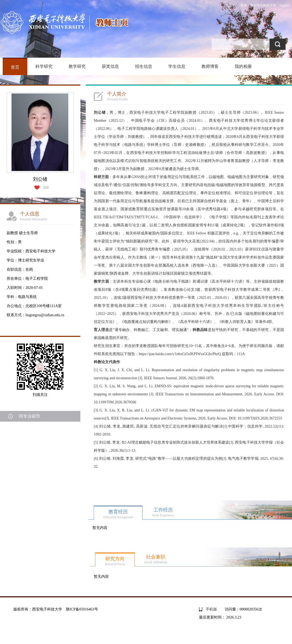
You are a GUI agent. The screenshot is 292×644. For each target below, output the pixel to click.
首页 (15, 67)
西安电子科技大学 (263, 5)
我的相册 (243, 66)
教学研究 (77, 66)
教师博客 (210, 66)
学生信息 (177, 66)
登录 (244, 5)
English (284, 5)
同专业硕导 (29, 416)
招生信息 (144, 66)
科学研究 (44, 66)
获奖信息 (110, 66)
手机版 (211, 609)
